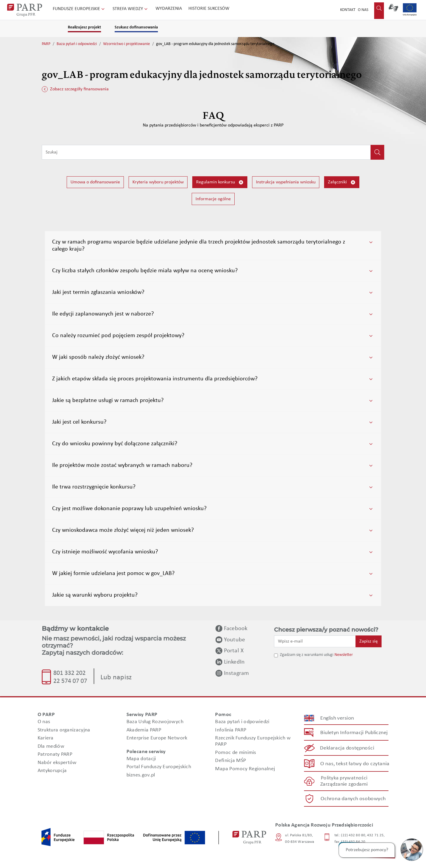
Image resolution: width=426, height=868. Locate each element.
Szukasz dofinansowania (136, 27)
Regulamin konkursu (220, 182)
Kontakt (348, 10)
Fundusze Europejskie (79, 9)
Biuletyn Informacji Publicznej (354, 732)
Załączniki (342, 182)
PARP (46, 44)
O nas (363, 10)
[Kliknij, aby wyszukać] (377, 152)
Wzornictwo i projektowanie (126, 44)
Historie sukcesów (209, 9)
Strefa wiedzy (131, 9)
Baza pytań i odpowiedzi (77, 44)
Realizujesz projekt (84, 27)
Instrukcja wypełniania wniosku (286, 182)
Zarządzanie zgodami (344, 784)
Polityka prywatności (344, 778)
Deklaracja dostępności (347, 748)
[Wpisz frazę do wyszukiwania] (206, 152)
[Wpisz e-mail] (315, 641)
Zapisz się (369, 641)
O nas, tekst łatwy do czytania (355, 764)
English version (337, 718)
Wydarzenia (169, 9)
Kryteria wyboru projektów (158, 182)
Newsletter (344, 655)
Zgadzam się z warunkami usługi (307, 655)
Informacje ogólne (213, 199)
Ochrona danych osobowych (353, 799)
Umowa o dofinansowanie (95, 182)
